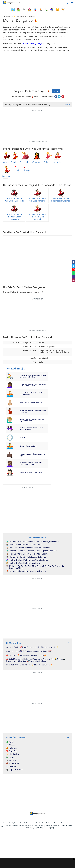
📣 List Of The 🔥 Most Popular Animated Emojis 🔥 (26, 655)
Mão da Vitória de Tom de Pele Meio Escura (27, 554)
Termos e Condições (9, 823)
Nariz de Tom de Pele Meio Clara (32, 402)
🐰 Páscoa (11, 745)
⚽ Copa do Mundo (15, 770)
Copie (56, 91)
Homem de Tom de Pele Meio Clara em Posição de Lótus (33, 542)
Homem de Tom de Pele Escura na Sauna (26, 557)
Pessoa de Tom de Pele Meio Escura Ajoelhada (28, 548)
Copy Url (67, 105)
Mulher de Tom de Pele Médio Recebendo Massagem (31, 463)
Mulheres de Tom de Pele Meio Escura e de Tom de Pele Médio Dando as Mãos (35, 567)
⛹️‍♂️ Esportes (11, 760)
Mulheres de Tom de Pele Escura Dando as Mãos (32, 428)
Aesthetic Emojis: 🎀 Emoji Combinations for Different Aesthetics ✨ (33, 647)
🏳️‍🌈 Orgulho (11, 757)
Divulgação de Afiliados (44, 823)
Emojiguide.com (8, 16)
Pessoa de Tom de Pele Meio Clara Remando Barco (32, 394)
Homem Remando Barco (29, 446)
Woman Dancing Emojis (32, 43)
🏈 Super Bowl (12, 763)
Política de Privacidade (26, 823)
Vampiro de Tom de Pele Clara (31, 472)
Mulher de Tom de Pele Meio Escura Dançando (33, 411)
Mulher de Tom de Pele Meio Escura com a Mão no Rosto (33, 385)
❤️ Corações (12, 751)
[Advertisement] (37, 863)
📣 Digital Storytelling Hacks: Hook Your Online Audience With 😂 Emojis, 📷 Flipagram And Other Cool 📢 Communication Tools (36, 660)
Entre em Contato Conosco (63, 823)
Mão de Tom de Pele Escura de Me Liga (32, 455)
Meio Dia (23, 437)
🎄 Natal (10, 742)
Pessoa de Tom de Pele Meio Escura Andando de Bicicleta (33, 376)
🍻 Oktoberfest (13, 754)
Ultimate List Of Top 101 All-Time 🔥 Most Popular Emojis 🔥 (29, 665)
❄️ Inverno (11, 767)
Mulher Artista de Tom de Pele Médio (24, 545)
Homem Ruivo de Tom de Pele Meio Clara (26, 571)
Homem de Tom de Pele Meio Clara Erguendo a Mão (32, 420)
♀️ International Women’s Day (26, 16)
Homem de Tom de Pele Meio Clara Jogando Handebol (32, 551)
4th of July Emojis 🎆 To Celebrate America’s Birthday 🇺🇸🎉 (29, 651)
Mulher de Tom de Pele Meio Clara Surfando (27, 560)
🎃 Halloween (12, 748)
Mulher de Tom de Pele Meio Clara (23, 563)
